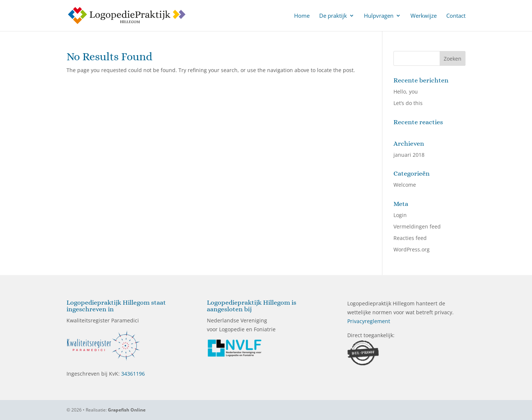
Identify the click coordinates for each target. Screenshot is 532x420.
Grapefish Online (127, 410)
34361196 (133, 374)
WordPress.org (412, 249)
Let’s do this (408, 103)
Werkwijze (424, 16)
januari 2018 (409, 155)
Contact (456, 16)
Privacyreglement (369, 321)
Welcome (405, 185)
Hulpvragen (379, 16)
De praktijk (333, 16)
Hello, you (406, 92)
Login (400, 215)
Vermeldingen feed (417, 226)
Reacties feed (410, 238)
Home (302, 16)
